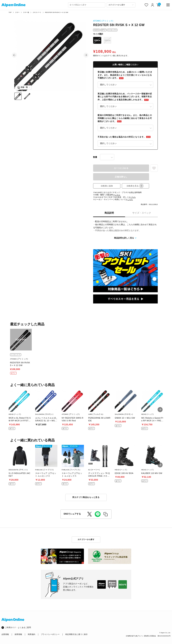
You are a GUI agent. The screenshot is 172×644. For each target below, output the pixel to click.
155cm (97, 40)
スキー (17, 12)
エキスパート (37, 12)
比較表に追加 (107, 186)
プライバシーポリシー (50, 634)
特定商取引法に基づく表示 (76, 634)
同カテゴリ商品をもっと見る (86, 497)
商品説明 (109, 213)
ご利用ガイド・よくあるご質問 (18, 627)
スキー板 (26, 12)
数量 (95, 157)
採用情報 (18, 634)
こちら (117, 195)
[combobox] (87, 5)
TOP (10, 12)
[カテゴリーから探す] (121, 5)
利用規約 (31, 634)
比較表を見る (135, 186)
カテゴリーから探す (86, 539)
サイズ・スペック (142, 213)
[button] (14, 55)
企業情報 (5, 634)
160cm (107, 40)
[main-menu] (168, 5)
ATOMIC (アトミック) (103, 21)
